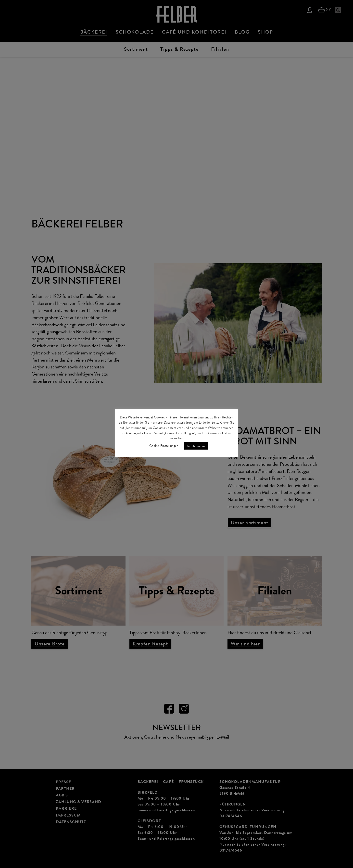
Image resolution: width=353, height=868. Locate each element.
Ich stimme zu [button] (196, 446)
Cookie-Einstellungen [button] (164, 446)
